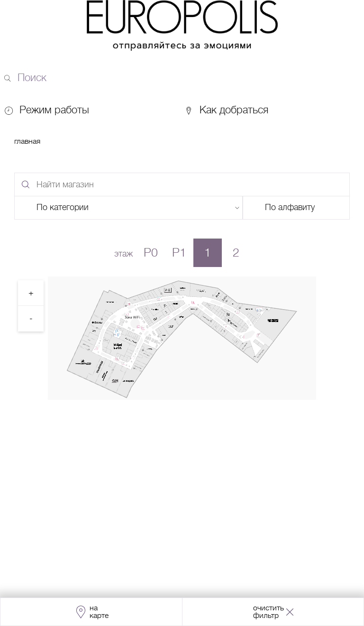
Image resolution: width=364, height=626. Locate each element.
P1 (179, 253)
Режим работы (54, 110)
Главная (27, 141)
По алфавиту (290, 207)
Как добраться (226, 110)
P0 (151, 253)
